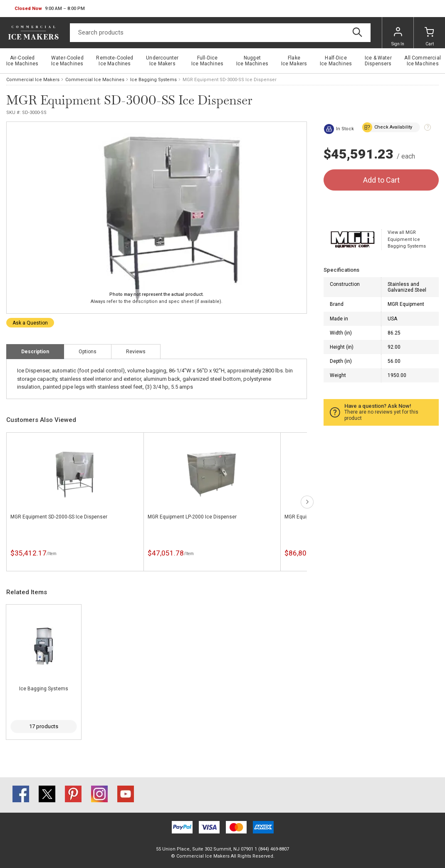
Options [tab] (88, 352)
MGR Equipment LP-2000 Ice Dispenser (192, 517)
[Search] (220, 33)
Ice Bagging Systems (153, 80)
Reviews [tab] (136, 352)
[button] (50, 9)
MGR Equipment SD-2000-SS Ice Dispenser (59, 517)
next (307, 502)
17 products (44, 726)
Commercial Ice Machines (95, 80)
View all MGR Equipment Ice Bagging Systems (407, 239)
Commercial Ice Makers (33, 80)
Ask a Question (30, 323)
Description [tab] (35, 352)
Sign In (398, 37)
